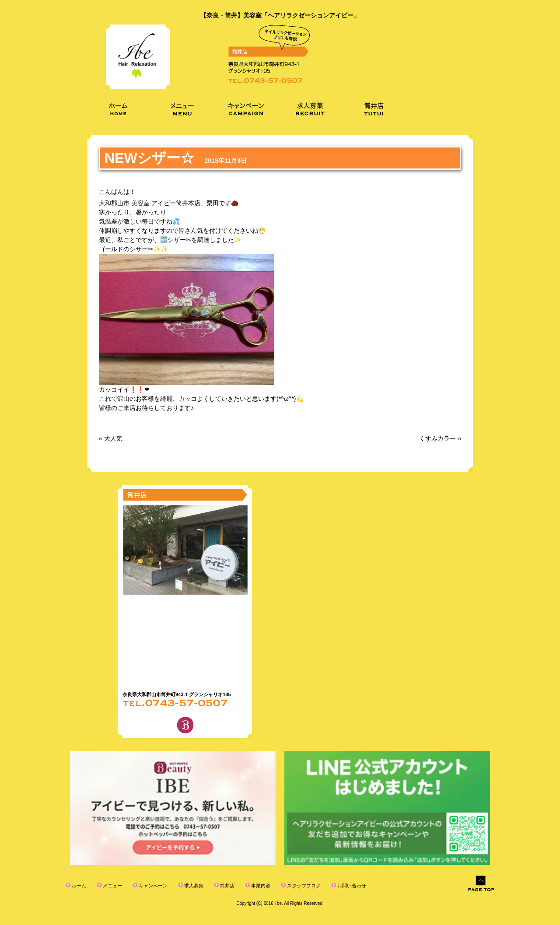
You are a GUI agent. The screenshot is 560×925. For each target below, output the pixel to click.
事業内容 (260, 886)
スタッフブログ (303, 886)
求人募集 (193, 886)
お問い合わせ (351, 886)
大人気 (113, 438)
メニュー (112, 886)
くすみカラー (437, 438)
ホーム (78, 886)
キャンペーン (152, 886)
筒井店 (227, 886)
